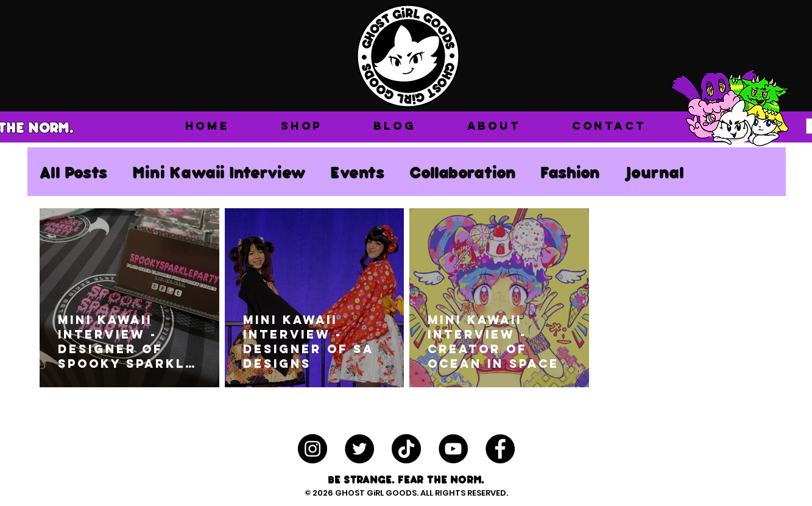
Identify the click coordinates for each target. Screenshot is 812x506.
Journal (654, 172)
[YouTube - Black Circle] (453, 449)
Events (358, 172)
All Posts (74, 172)
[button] (302, 126)
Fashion (570, 172)
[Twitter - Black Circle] (359, 449)
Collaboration (463, 172)
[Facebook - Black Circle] (500, 449)
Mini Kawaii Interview (219, 172)
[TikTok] (406, 449)
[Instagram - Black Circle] (312, 449)
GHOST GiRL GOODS (376, 493)
